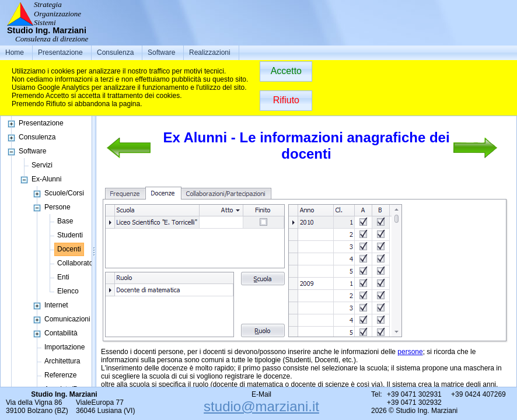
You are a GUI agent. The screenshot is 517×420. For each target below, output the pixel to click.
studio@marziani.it (261, 406)
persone (410, 352)
